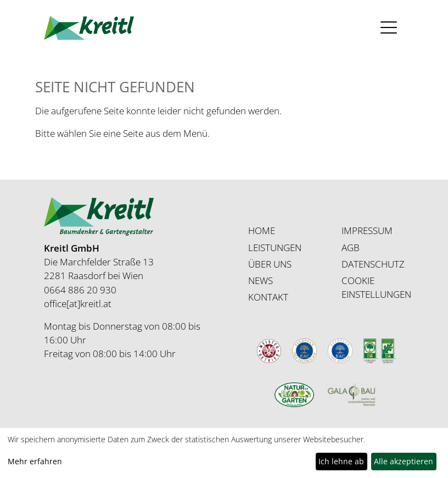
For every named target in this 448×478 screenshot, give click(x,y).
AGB (351, 248)
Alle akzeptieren (404, 461)
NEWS (261, 280)
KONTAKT (268, 297)
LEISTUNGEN (275, 248)
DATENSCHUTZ (373, 264)
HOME (262, 230)
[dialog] (224, 453)
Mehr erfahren (35, 461)
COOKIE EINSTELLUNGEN (376, 287)
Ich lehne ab (341, 461)
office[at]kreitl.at (78, 304)
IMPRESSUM (367, 230)
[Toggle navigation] (389, 28)
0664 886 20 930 (80, 290)
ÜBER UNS (270, 264)
